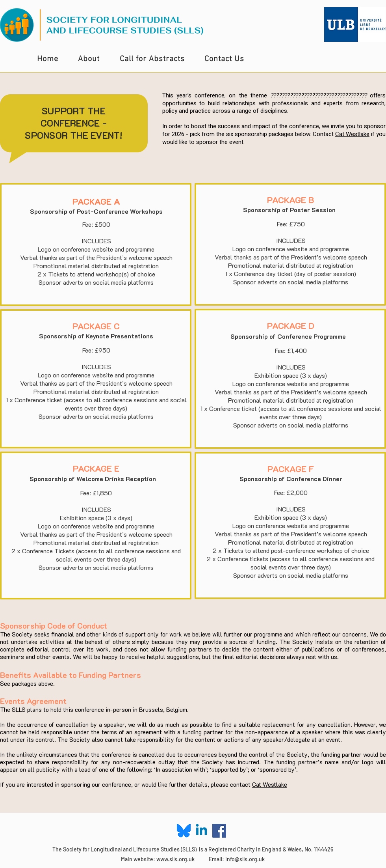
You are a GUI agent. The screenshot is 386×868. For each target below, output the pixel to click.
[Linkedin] (201, 831)
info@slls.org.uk (245, 859)
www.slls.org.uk (175, 859)
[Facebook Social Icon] (219, 831)
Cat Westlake (352, 134)
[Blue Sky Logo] (184, 831)
